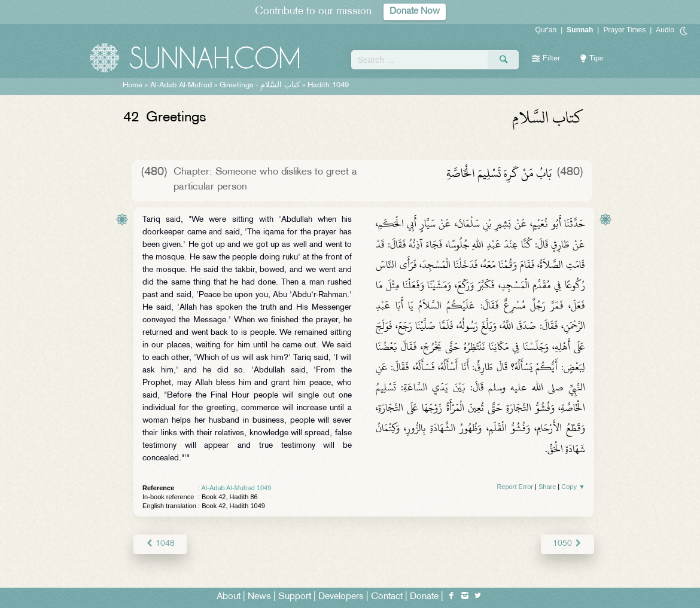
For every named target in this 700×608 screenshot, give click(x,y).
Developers (341, 597)
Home (133, 85)
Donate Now (415, 12)
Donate (424, 597)
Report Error (515, 487)
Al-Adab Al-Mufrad (181, 85)
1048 (160, 544)
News (259, 597)
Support (295, 597)
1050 (567, 544)
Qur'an (546, 30)
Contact (387, 597)
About (229, 597)
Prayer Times (624, 30)
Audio (665, 30)
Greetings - (260, 85)
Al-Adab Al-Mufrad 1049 (237, 488)
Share (547, 487)
